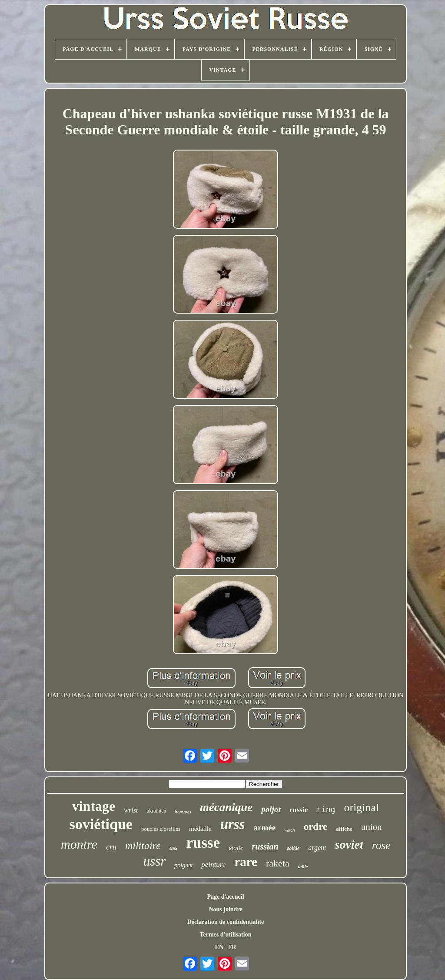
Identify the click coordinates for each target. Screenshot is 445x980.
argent (317, 848)
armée (265, 828)
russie (299, 810)
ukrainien (156, 811)
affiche (344, 829)
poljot (271, 809)
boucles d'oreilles (161, 829)
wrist (131, 810)
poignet (183, 865)
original (361, 808)
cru (111, 847)
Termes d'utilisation (226, 935)
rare (246, 862)
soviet (349, 845)
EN (219, 947)
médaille (200, 829)
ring (326, 810)
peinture (213, 865)
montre (79, 844)
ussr (155, 861)
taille (303, 866)
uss (174, 848)
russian (265, 846)
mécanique (226, 807)
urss (233, 824)
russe (203, 843)
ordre (316, 827)
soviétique (101, 824)
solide (294, 848)
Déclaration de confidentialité (226, 922)
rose (381, 845)
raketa (278, 863)
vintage (94, 806)
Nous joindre (225, 909)
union (372, 827)
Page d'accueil (225, 897)
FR (232, 947)
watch (289, 830)
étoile (236, 848)
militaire (143, 846)
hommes (183, 812)
